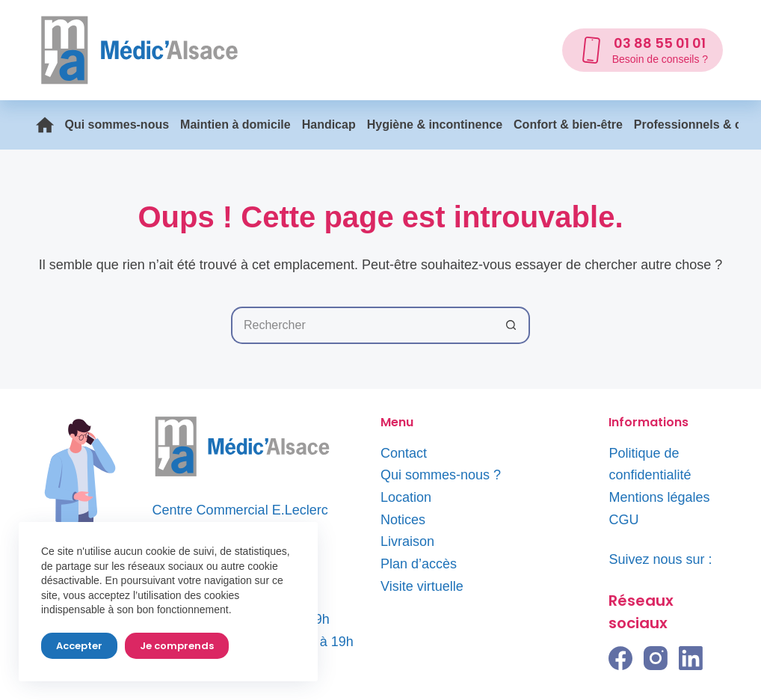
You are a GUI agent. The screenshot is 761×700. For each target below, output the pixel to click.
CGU (623, 520)
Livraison (407, 541)
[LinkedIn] (691, 658)
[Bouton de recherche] (511, 325)
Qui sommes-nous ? (441, 475)
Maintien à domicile (235, 125)
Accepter (79, 646)
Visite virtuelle (422, 586)
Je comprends (177, 646)
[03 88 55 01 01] (643, 50)
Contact (404, 453)
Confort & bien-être (568, 125)
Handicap (329, 125)
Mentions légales (659, 497)
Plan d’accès (419, 564)
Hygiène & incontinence (435, 125)
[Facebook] (620, 658)
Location (406, 497)
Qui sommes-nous (117, 125)
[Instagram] (656, 658)
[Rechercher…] (362, 325)
